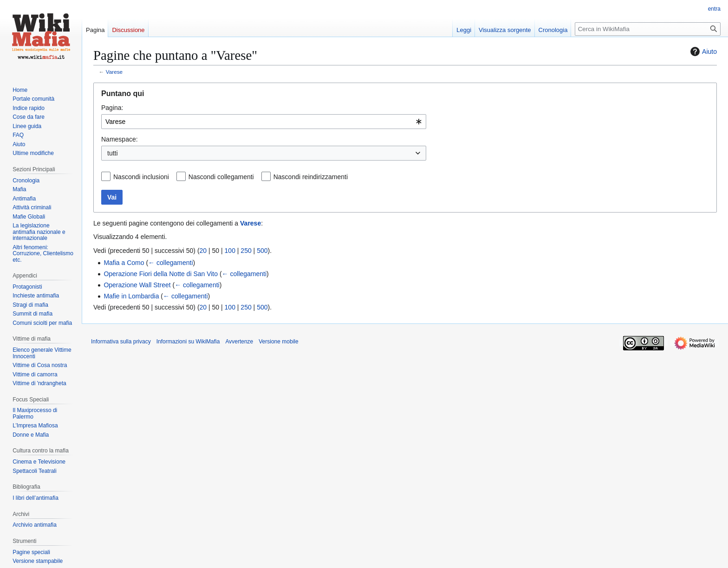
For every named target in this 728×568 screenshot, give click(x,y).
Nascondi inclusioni (141, 177)
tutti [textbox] (113, 153)
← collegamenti (171, 263)
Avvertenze (239, 342)
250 (246, 251)
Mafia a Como (124, 263)
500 (262, 251)
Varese (114, 72)
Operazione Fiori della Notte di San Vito (161, 274)
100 (230, 251)
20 (203, 251)
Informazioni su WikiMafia (188, 342)
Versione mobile (278, 342)
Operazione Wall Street (137, 285)
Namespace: (120, 139)
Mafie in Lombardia (131, 296)
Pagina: (112, 108)
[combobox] (264, 122)
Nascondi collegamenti (221, 177)
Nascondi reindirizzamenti (311, 177)
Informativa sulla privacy (121, 342)
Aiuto (702, 52)
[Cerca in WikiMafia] (648, 29)
